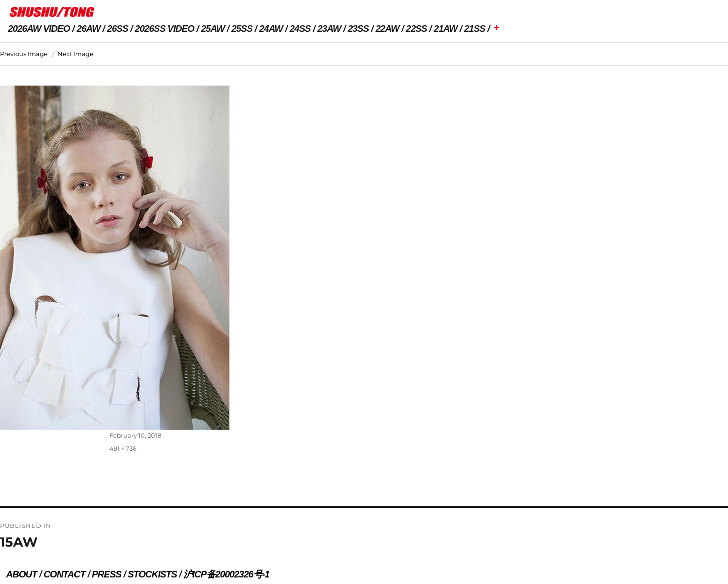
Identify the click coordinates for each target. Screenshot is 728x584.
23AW (329, 29)
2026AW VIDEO (39, 29)
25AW (213, 29)
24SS (300, 29)
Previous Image (24, 54)
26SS (118, 29)
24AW (271, 29)
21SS (475, 29)
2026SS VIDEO (165, 29)
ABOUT (21, 574)
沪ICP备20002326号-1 (226, 574)
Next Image (75, 54)
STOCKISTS (152, 574)
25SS (242, 29)
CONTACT (64, 574)
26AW (88, 29)
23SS (358, 29)
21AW (445, 29)
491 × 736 (123, 448)
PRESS (106, 574)
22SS (417, 29)
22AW (387, 29)
